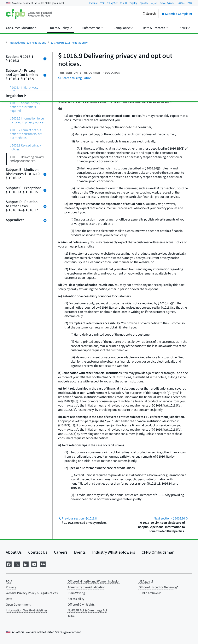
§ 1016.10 (169, 519)
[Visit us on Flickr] (43, 564)
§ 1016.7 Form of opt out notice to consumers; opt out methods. (26, 134)
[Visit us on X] (17, 564)
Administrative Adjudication (87, 587)
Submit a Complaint (177, 14)
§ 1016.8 (79, 519)
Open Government (18, 605)
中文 (102, 3)
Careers (61, 552)
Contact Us (38, 552)
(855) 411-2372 (185, 3)
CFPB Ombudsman (158, 552)
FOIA (9, 582)
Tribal (72, 616)
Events (80, 552)
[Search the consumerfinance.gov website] (149, 14)
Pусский (144, 3)
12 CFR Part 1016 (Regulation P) (69, 43)
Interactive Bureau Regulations (27, 43)
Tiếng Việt (112, 3)
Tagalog (133, 3)
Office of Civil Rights (81, 605)
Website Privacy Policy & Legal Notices (32, 593)
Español (93, 3)
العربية (154, 3)
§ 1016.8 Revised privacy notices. (25, 147)
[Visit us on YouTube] (34, 564)
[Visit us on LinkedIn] (26, 564)
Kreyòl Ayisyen (167, 3)
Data (9, 599)
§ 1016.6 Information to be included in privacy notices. (28, 120)
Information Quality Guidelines (27, 610)
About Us (14, 552)
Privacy (11, 587)
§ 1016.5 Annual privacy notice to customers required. (25, 107)
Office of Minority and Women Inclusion (94, 582)
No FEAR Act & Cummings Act (87, 610)
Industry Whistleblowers (114, 552)
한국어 (124, 3)
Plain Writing (76, 593)
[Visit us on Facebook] (9, 564)
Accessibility (76, 599)
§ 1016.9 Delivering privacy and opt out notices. (27, 159)
